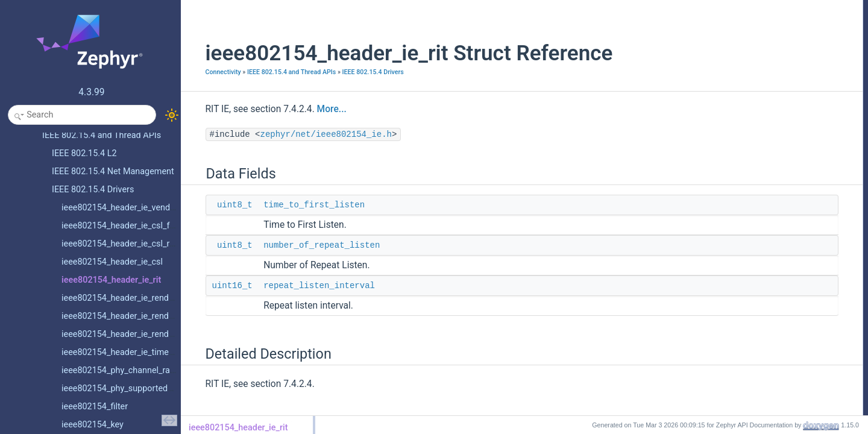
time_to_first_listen (300, 205)
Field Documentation (739, 73)
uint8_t (220, 205)
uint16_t (217, 286)
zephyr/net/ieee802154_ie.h (311, 134)
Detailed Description (738, 60)
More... (317, 109)
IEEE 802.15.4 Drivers (358, 72)
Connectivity (208, 72)
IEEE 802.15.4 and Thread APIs (276, 72)
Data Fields (724, 7)
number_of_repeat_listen (307, 245)
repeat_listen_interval (305, 286)
